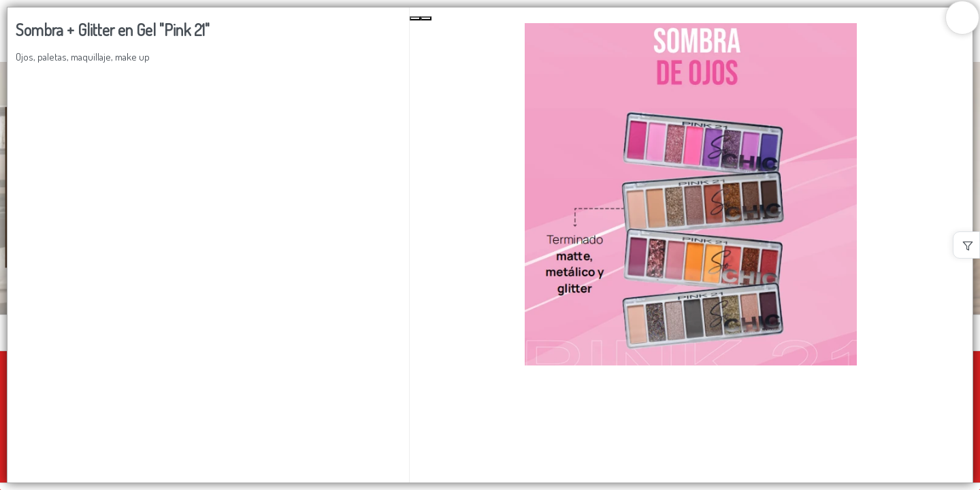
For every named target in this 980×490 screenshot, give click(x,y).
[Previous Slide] (415, 18)
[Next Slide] (426, 18)
